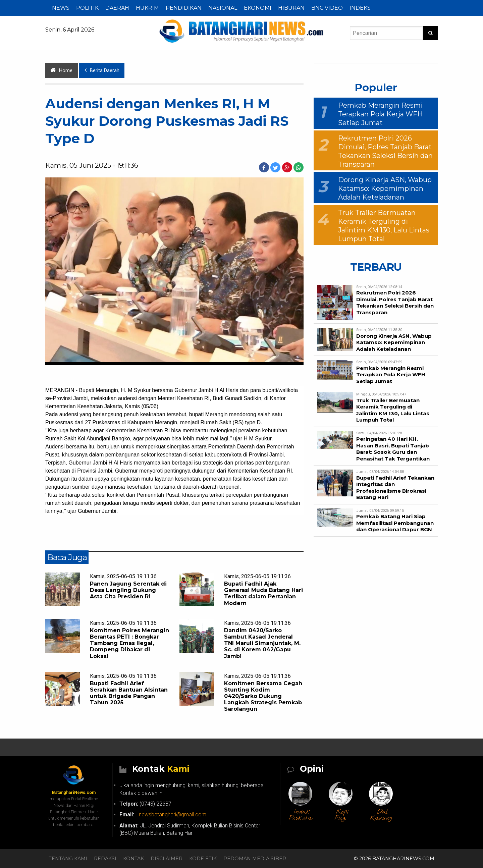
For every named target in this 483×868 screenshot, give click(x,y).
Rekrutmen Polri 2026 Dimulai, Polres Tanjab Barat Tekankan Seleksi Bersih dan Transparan (395, 303)
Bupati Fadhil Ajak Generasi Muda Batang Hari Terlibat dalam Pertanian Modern (263, 593)
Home (61, 70)
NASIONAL (223, 8)
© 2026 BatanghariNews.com (394, 859)
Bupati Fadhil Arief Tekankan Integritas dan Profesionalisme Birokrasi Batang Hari (395, 488)
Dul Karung (381, 815)
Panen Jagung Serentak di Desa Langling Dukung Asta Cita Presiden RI (128, 590)
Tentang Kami (68, 859)
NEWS (61, 8)
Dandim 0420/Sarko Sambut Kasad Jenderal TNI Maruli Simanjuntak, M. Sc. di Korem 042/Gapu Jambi (262, 643)
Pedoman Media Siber (255, 859)
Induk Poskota (301, 815)
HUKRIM (147, 8)
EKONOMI (258, 8)
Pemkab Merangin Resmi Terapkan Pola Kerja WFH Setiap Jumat (380, 114)
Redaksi (105, 859)
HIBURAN (291, 8)
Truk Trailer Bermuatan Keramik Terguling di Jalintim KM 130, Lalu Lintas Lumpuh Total (393, 410)
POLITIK (87, 8)
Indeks (360, 8)
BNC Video (327, 8)
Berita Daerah (102, 70)
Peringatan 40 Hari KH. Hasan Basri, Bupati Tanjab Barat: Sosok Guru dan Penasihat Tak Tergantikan (393, 449)
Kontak (133, 859)
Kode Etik (203, 859)
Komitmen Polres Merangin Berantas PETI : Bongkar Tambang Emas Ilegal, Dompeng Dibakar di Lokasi (129, 643)
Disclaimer (167, 859)
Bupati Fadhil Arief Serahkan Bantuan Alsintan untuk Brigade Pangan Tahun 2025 (129, 693)
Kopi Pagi (342, 815)
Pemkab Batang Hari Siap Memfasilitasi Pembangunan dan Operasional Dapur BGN (395, 523)
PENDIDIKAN (184, 8)
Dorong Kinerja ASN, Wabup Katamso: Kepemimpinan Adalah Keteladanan (385, 188)
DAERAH (117, 8)
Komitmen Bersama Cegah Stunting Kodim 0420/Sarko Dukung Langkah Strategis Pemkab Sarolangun (263, 696)
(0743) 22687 (145, 804)
